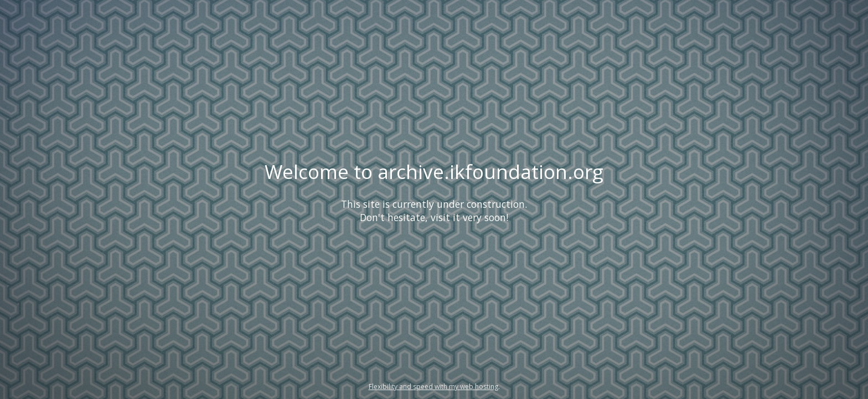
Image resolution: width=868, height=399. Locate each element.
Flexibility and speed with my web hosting (433, 387)
